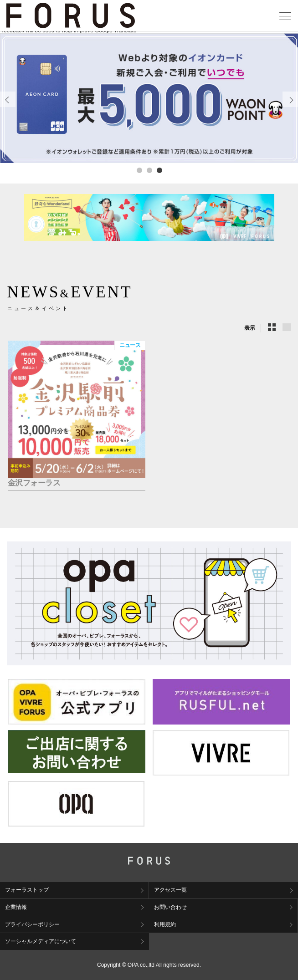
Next (290, 107)
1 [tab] (139, 170)
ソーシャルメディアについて (41, 941)
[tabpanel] (149, 98)
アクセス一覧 (170, 890)
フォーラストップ (27, 890)
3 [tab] (159, 170)
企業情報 (16, 907)
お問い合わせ (170, 907)
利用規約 (165, 924)
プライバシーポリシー (32, 924)
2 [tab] (149, 170)
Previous (8, 107)
